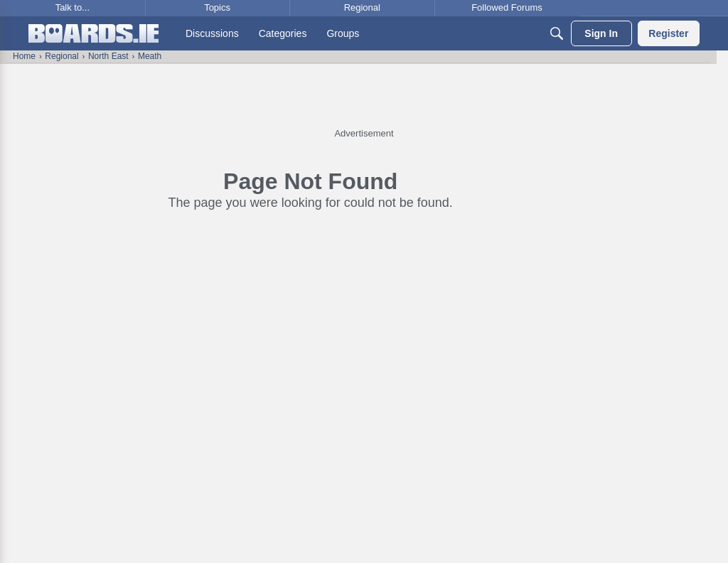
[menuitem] (212, 33)
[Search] (557, 33)
